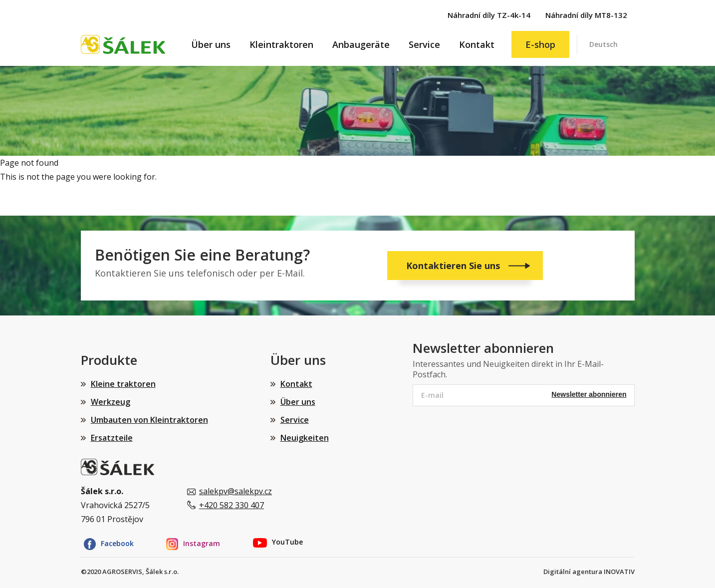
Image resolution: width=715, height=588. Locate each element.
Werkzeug (111, 402)
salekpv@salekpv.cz (236, 491)
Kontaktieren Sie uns (454, 266)
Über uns (211, 44)
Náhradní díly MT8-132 (586, 15)
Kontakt (477, 44)
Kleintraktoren (281, 44)
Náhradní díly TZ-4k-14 (489, 15)
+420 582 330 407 (232, 505)
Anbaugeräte (361, 44)
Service (424, 44)
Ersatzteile (112, 438)
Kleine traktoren (123, 384)
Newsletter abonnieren (589, 394)
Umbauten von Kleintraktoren (149, 420)
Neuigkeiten (305, 438)
